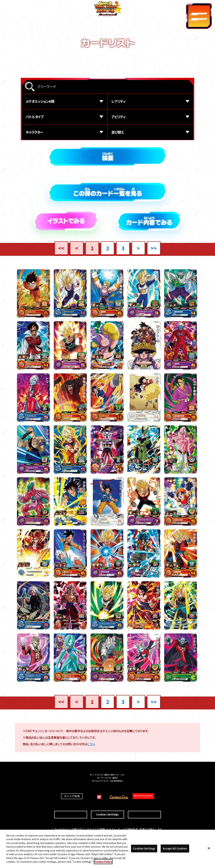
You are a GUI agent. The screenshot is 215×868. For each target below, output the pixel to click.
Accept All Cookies (175, 848)
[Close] (209, 848)
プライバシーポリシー (144, 808)
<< (61, 248)
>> (154, 248)
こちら (91, 745)
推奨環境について (71, 808)
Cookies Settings (107, 808)
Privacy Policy (103, 862)
